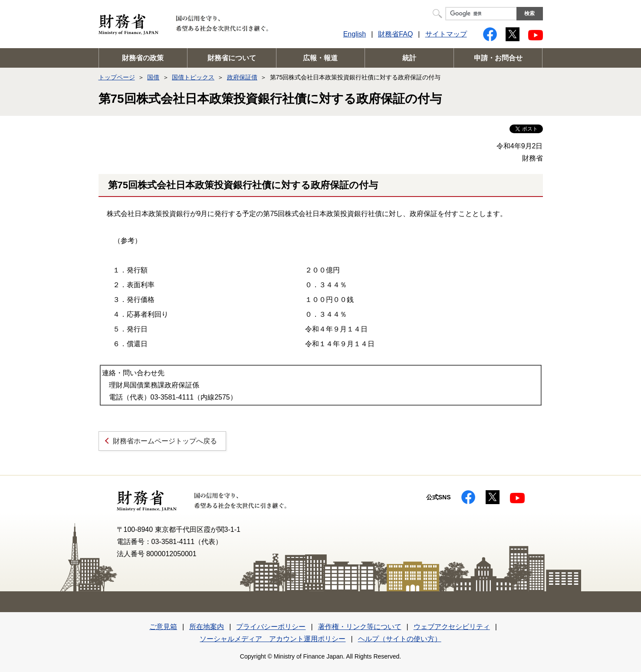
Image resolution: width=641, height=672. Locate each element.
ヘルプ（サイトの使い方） (400, 639)
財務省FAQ (395, 34)
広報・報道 (320, 58)
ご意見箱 (163, 627)
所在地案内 (207, 627)
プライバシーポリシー (271, 627)
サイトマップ (446, 34)
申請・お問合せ (498, 58)
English (355, 34)
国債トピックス (193, 77)
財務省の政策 (143, 58)
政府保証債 (242, 77)
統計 (409, 58)
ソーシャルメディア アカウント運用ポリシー (273, 639)
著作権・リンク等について (360, 627)
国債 (153, 77)
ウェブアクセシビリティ (452, 627)
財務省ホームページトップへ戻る (165, 441)
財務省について (232, 58)
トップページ (117, 77)
